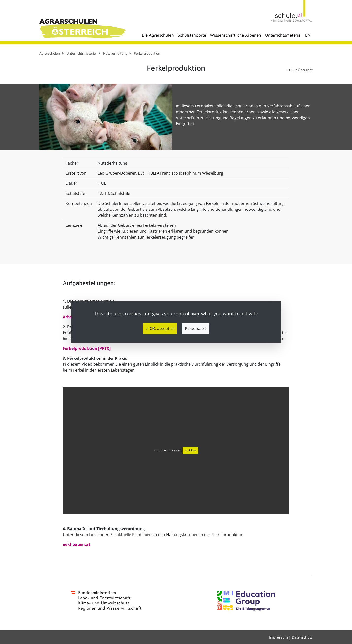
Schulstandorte (192, 35)
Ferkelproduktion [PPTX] (87, 348)
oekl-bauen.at (77, 544)
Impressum (278, 637)
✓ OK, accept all (160, 329)
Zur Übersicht (300, 70)
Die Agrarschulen (158, 35)
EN (308, 35)
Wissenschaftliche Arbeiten (236, 35)
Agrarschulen (50, 53)
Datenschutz (302, 637)
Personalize (196, 329)
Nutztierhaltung (115, 53)
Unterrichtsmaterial (283, 35)
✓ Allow (190, 450)
